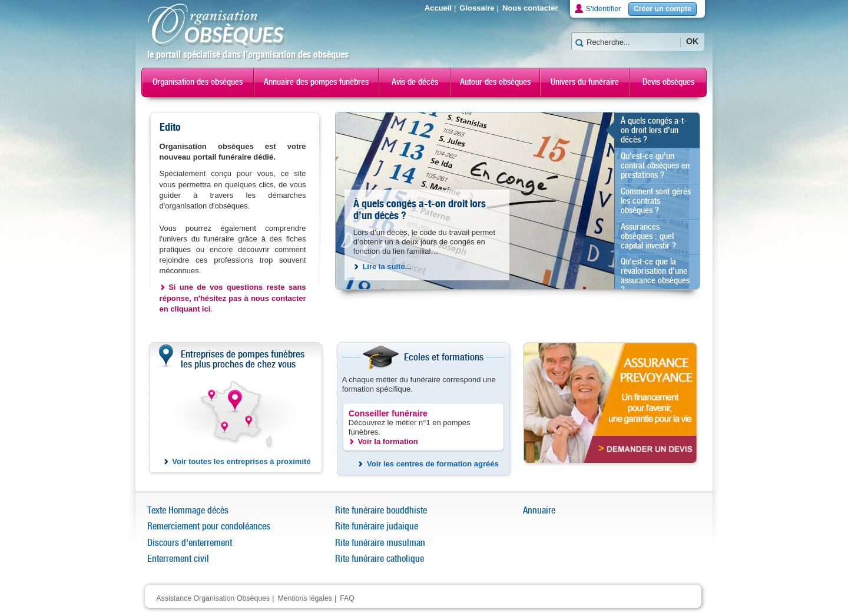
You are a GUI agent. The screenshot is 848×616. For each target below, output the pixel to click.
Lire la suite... (387, 266)
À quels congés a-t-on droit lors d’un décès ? (420, 210)
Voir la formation (387, 441)
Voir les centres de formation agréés (433, 464)
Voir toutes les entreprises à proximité (241, 461)
